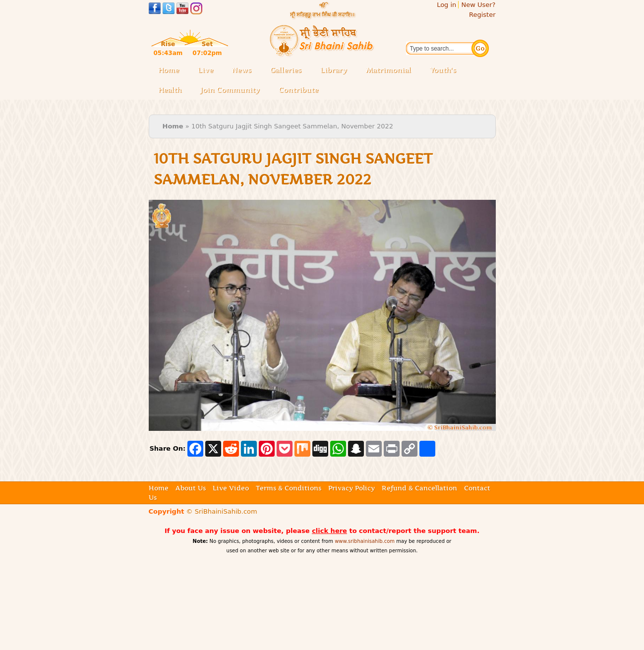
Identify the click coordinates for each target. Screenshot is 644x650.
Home (169, 70)
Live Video (231, 488)
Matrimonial (388, 70)
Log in (446, 5)
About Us (191, 488)
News (242, 70)
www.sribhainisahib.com (365, 541)
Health (170, 90)
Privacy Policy (351, 488)
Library (337, 71)
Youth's (443, 70)
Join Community (230, 90)
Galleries (289, 71)
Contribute (301, 90)
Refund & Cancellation (419, 488)
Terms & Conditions (289, 488)
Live (208, 71)
